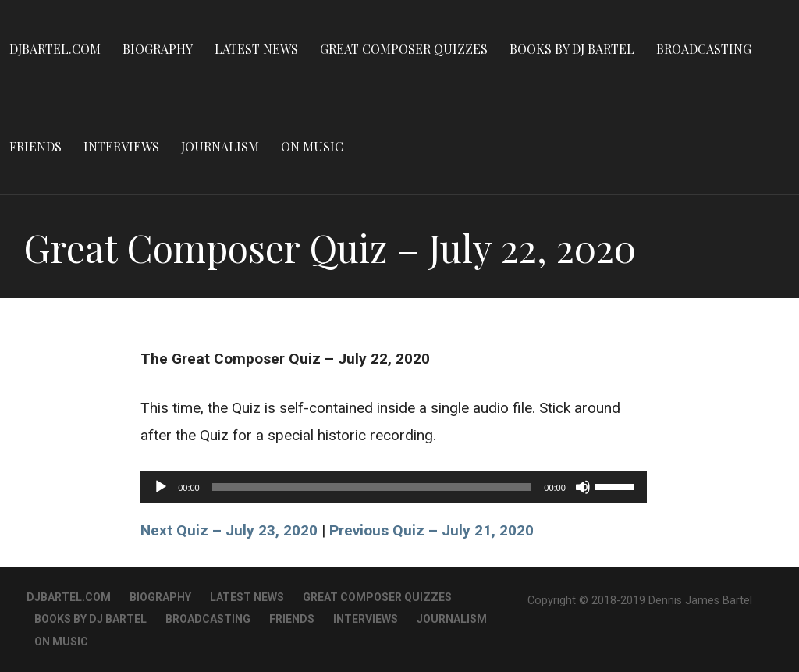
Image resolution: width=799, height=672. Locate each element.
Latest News (256, 49)
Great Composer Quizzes (404, 49)
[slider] (372, 487)
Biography (158, 49)
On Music (312, 146)
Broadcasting (704, 49)
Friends (36, 146)
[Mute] (583, 487)
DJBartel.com (55, 49)
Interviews (121, 146)
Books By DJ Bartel (572, 49)
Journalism (220, 146)
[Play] (161, 487)
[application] (394, 487)
